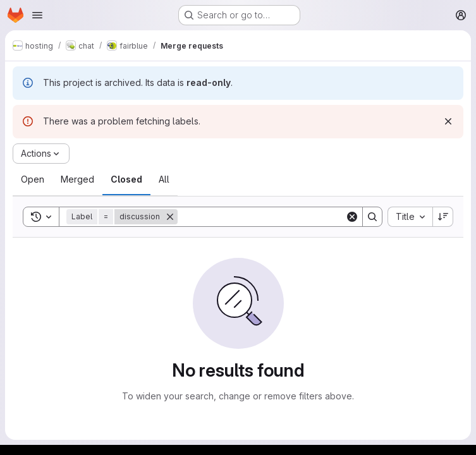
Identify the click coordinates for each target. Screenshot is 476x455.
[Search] (261, 217)
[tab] (33, 179)
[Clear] (352, 217)
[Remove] (170, 217)
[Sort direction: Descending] (443, 217)
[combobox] (410, 217)
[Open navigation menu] (37, 15)
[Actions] (41, 154)
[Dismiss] (448, 121)
